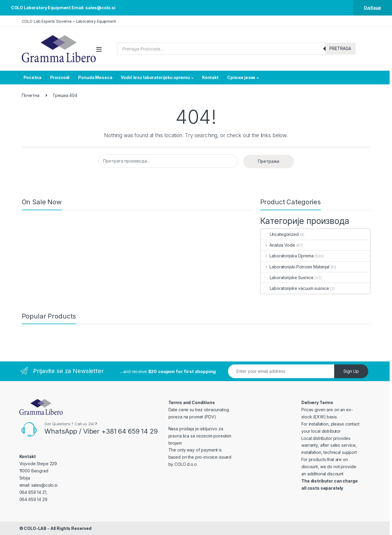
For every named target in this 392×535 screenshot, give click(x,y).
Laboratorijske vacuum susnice (295, 288)
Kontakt (210, 77)
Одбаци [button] (372, 8)
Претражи (269, 161)
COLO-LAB (35, 528)
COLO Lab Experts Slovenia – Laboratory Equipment (69, 21)
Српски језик (241, 77)
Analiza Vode (278, 245)
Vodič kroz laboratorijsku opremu (155, 77)
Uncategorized (280, 234)
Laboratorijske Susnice (287, 277)
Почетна (31, 95)
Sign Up (351, 371)
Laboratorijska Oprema (287, 256)
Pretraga (340, 48)
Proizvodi (60, 77)
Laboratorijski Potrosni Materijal (295, 267)
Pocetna (32, 77)
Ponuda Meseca (95, 77)
